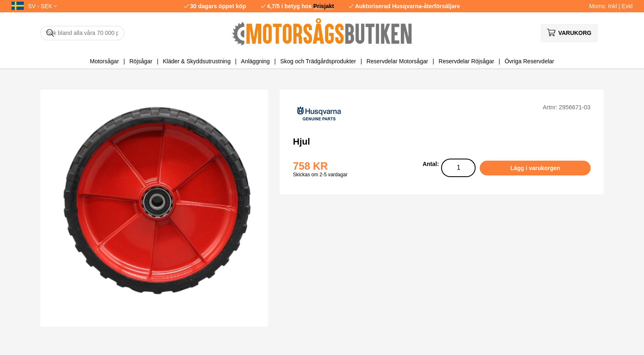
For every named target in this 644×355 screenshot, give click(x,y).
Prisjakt (324, 6)
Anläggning (255, 61)
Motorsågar (105, 61)
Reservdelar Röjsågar (466, 61)
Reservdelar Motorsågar (397, 61)
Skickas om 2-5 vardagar (320, 175)
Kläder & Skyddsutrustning (197, 61)
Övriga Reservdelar (530, 61)
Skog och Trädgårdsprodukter (318, 61)
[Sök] (82, 33)
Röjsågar (141, 61)
